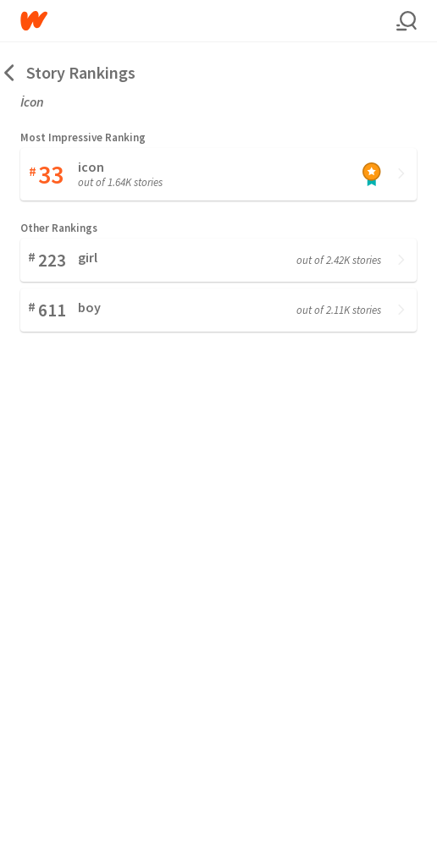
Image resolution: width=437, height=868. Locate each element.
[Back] (10, 72)
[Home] (208, 21)
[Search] (407, 21)
